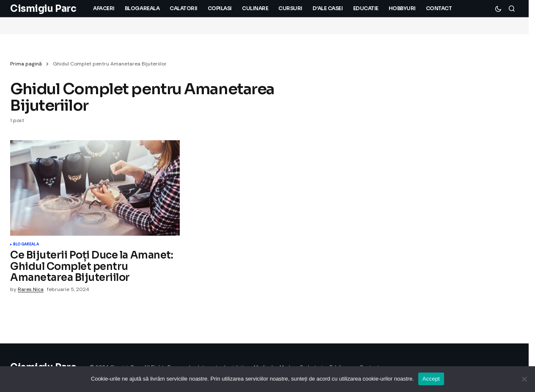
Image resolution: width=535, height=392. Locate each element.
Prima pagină (26, 64)
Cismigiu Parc (43, 9)
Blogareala (26, 245)
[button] (498, 8)
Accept (431, 379)
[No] (524, 379)
